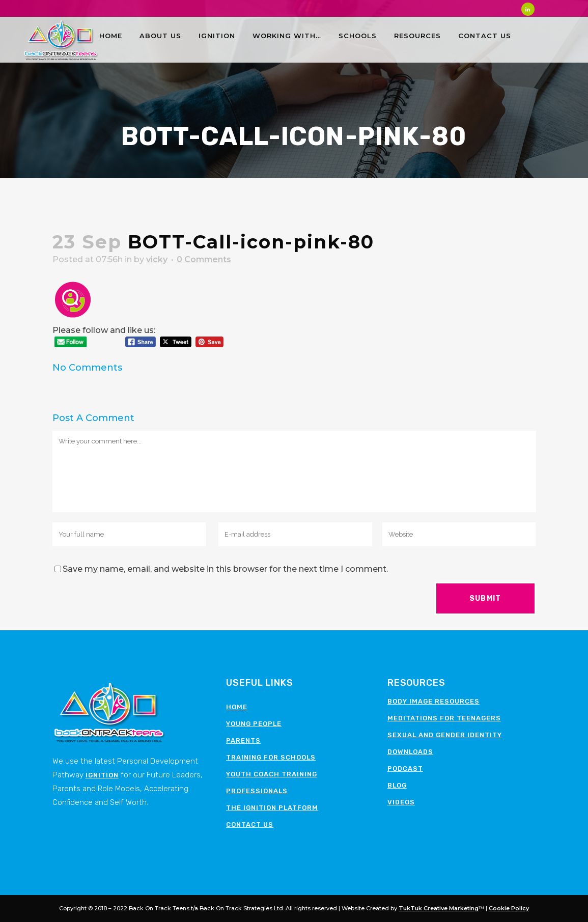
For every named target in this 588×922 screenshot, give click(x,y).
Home (237, 707)
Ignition (102, 775)
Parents (243, 741)
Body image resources (433, 701)
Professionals (257, 791)
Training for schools (271, 757)
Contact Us (250, 825)
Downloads (410, 752)
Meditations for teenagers (444, 718)
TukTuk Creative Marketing (439, 908)
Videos (401, 802)
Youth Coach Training (272, 774)
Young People (254, 724)
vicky (157, 259)
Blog (397, 785)
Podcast (405, 769)
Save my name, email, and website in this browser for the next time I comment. (225, 569)
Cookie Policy (509, 908)
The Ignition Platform (272, 808)
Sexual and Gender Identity (445, 735)
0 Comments (204, 259)
